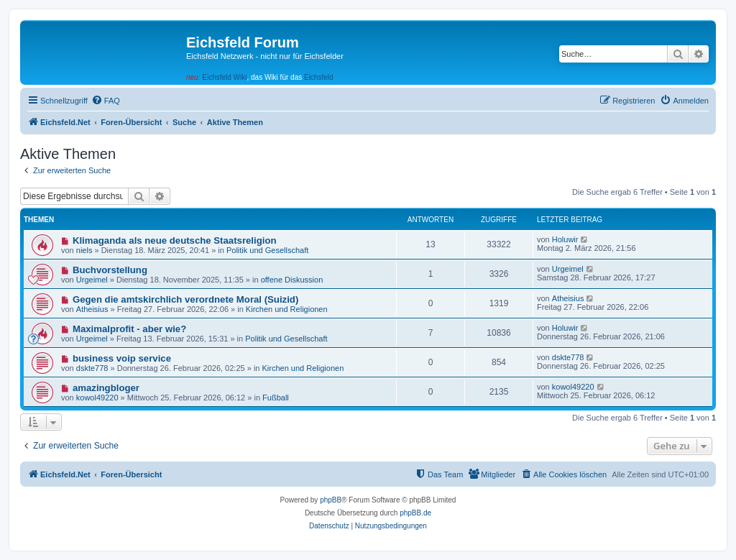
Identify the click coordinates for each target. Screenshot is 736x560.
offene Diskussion (292, 280)
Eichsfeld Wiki (224, 77)
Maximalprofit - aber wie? (129, 329)
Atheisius (92, 309)
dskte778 (92, 368)
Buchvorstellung (110, 270)
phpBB (331, 500)
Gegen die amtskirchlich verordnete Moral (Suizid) (185, 299)
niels (84, 250)
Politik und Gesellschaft (267, 250)
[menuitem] (106, 101)
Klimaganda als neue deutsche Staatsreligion (175, 240)
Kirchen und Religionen (287, 309)
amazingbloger (106, 388)
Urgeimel (92, 280)
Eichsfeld (319, 77)
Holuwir (565, 239)
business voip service (122, 358)
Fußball (276, 398)
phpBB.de (415, 513)
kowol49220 (97, 398)
